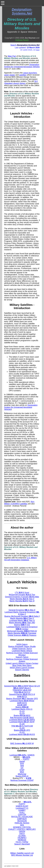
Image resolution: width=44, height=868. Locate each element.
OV (22, 768)
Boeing (22, 625)
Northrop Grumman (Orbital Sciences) (22, 654)
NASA (22, 644)
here (38, 50)
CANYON (22, 815)
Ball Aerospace (22, 718)
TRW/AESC (22, 690)
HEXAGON (22, 821)
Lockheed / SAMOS (22, 755)
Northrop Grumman (22, 780)
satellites (23, 75)
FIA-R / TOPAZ (22, 842)
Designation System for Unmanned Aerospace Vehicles (22, 66)
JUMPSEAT (22, 819)
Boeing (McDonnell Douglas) (22, 616)
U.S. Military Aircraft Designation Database (20, 559)
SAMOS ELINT (22, 806)
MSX (22, 772)
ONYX (22, 834)
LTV (22, 593)
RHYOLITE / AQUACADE (22, 817)
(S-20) (22, 728)
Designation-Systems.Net (22, 11)
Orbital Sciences (22, 635)
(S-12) (22, 711)
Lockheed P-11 (22, 808)
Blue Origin (22, 665)
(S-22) (22, 732)
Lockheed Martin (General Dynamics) (22, 613)
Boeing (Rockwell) (22, 646)
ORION (22, 831)
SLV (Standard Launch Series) (21, 82)
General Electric (22, 686)
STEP (22, 770)
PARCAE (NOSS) (22, 823)
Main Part (12, 56)
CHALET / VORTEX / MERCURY (22, 829)
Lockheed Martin (22, 620)
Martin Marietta (22, 599)
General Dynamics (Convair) (22, 597)
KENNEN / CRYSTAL (22, 827)
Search (25, 45)
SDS (22, 825)
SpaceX (22, 657)
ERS (22, 763)
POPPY (26, 759)
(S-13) (22, 713)
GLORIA (22, 836)
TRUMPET (22, 838)
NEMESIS (22, 840)
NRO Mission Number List (22, 855)
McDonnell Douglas (22, 595)
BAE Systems (22, 743)
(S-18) (22, 724)
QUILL (22, 812)
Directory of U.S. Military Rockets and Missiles (22, 24)
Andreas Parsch (22, 40)
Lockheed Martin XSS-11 (22, 709)
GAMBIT (22, 810)
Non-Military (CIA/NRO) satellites (19, 503)
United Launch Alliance (22, 663)
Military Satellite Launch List (22, 853)
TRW (22, 692)
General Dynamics (22, 610)
